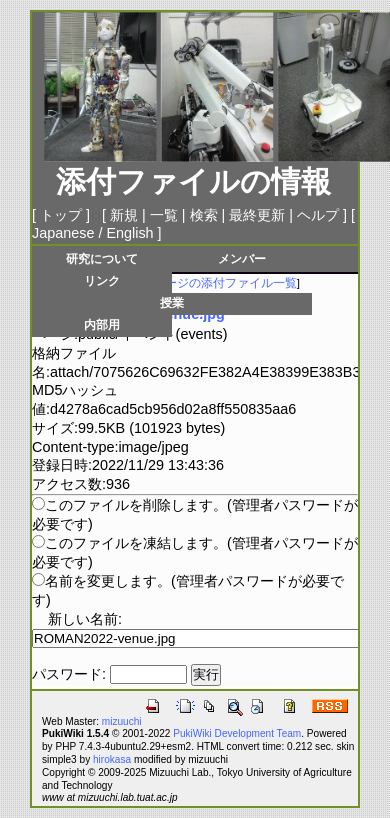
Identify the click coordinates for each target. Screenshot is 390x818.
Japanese (63, 233)
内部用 (102, 324)
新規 (124, 215)
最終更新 (257, 215)
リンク (102, 280)
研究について (102, 258)
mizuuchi (122, 721)
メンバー (242, 258)
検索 (204, 215)
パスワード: (69, 674)
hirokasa (112, 759)
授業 (172, 302)
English (129, 233)
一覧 (164, 215)
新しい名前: (85, 619)
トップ (61, 215)
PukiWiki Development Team (237, 733)
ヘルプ (318, 215)
